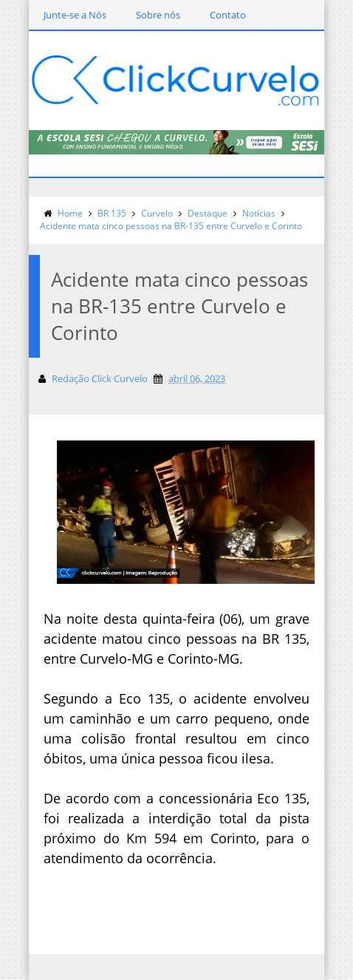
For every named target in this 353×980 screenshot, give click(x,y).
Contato (228, 15)
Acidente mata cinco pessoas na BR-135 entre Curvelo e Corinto (171, 226)
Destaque (208, 213)
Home (70, 213)
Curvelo (157, 213)
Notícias (259, 213)
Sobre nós (158, 15)
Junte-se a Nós (75, 15)
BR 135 (112, 213)
